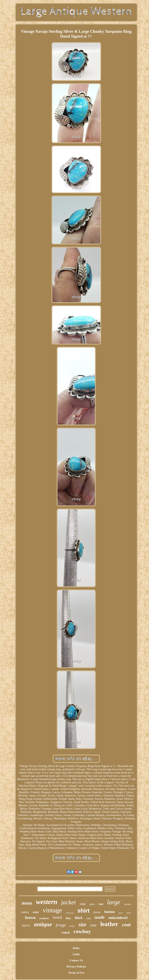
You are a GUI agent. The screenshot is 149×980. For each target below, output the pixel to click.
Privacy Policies (76, 967)
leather (109, 924)
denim (97, 912)
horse (72, 926)
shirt (84, 911)
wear (36, 912)
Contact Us (76, 960)
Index (76, 948)
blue (68, 918)
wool (57, 917)
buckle (127, 904)
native (25, 912)
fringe (61, 925)
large (114, 902)
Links (76, 954)
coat (126, 925)
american (70, 913)
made (129, 913)
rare (93, 925)
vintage (52, 910)
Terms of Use (76, 973)
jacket (68, 902)
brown (30, 918)
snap (83, 904)
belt (101, 904)
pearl (121, 913)
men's (26, 925)
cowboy (82, 931)
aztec (92, 904)
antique (43, 924)
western (47, 902)
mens (27, 903)
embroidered (118, 918)
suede (100, 917)
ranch (66, 933)
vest (88, 918)
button (110, 912)
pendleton (44, 918)
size (83, 925)
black (79, 918)
